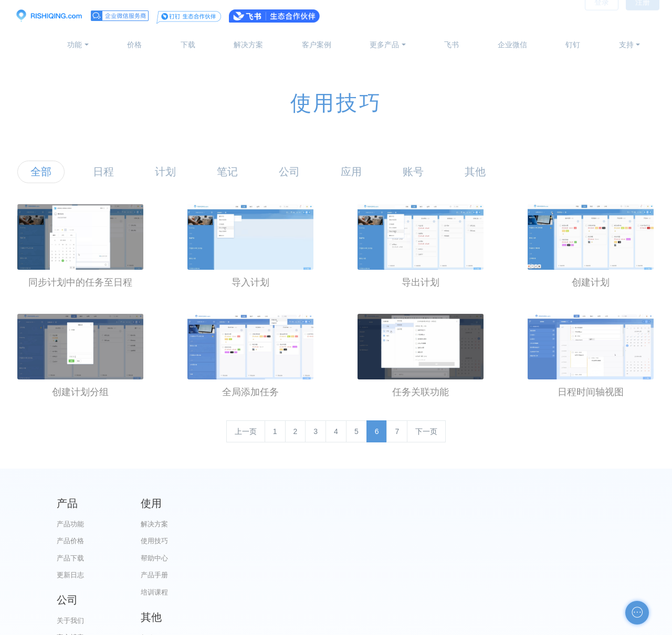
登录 (602, 16)
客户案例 (317, 45)
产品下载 (70, 558)
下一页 (426, 431)
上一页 (246, 431)
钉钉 (573, 45)
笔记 (227, 172)
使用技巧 (229, 541)
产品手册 (229, 575)
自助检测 (549, 592)
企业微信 (512, 45)
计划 (165, 172)
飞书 (451, 45)
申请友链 (549, 575)
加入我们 (389, 592)
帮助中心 (229, 558)
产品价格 (70, 541)
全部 (41, 172)
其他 (475, 172)
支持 (626, 45)
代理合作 (389, 558)
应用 (351, 172)
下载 (188, 45)
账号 (413, 172)
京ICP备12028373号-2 (277, 625)
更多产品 (384, 45)
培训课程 (229, 592)
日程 (103, 172)
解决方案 (248, 45)
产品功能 (70, 524)
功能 (75, 45)
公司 (289, 172)
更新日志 (70, 575)
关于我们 (389, 524)
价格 (134, 45)
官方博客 (389, 541)
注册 (643, 16)
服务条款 (389, 575)
